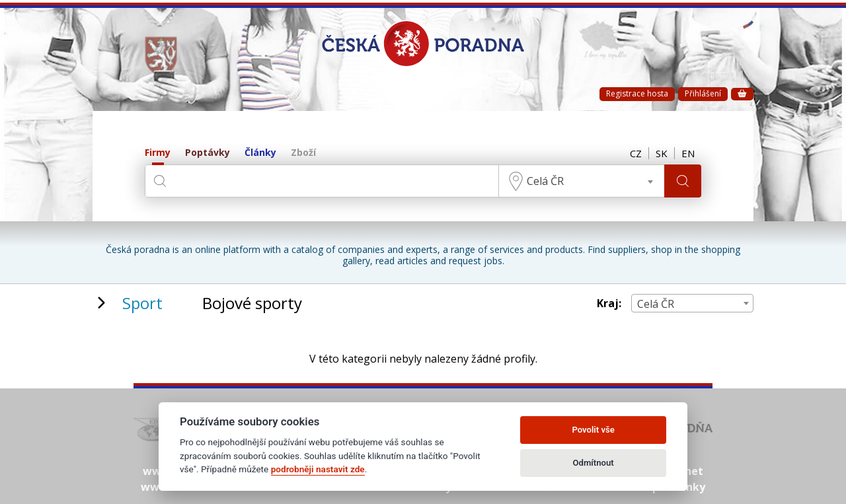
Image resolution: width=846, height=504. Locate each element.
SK (662, 153)
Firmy (158, 153)
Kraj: (609, 304)
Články (260, 153)
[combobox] (582, 181)
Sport (142, 303)
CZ (636, 153)
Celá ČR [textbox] (545, 181)
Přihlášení (703, 93)
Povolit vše (593, 430)
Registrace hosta (637, 93)
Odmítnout (594, 463)
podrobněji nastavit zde (318, 469)
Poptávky (208, 153)
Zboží (303, 153)
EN (688, 153)
